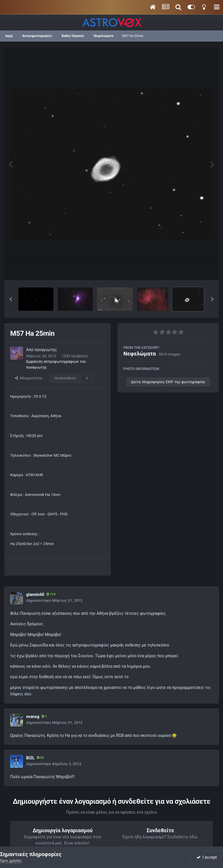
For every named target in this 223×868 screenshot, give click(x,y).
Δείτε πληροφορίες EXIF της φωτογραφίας (168, 382)
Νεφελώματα (140, 354)
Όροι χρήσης (11, 861)
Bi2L (30, 758)
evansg (33, 717)
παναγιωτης (46, 350)
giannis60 (35, 594)
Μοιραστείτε (28, 378)
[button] (11, 299)
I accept (207, 857)
